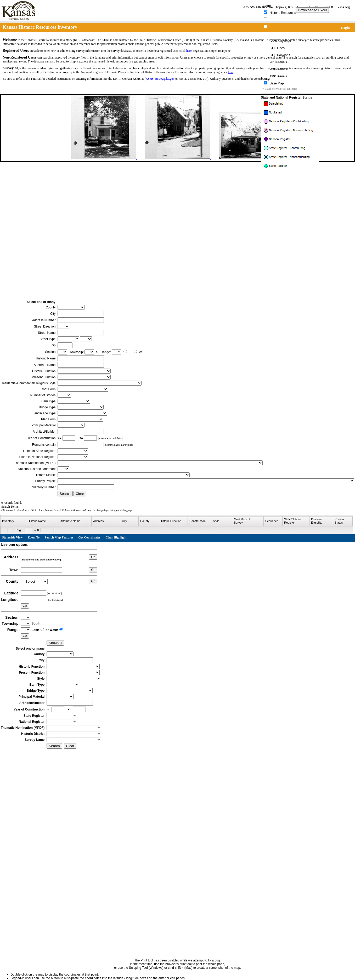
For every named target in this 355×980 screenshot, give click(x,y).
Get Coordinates (89, 537)
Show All (55, 643)
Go (93, 557)
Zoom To (34, 537)
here (189, 51)
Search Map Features (59, 537)
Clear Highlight (116, 537)
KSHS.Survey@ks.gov (160, 79)
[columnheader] (13, 521)
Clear (80, 494)
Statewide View (12, 537)
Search (65, 494)
